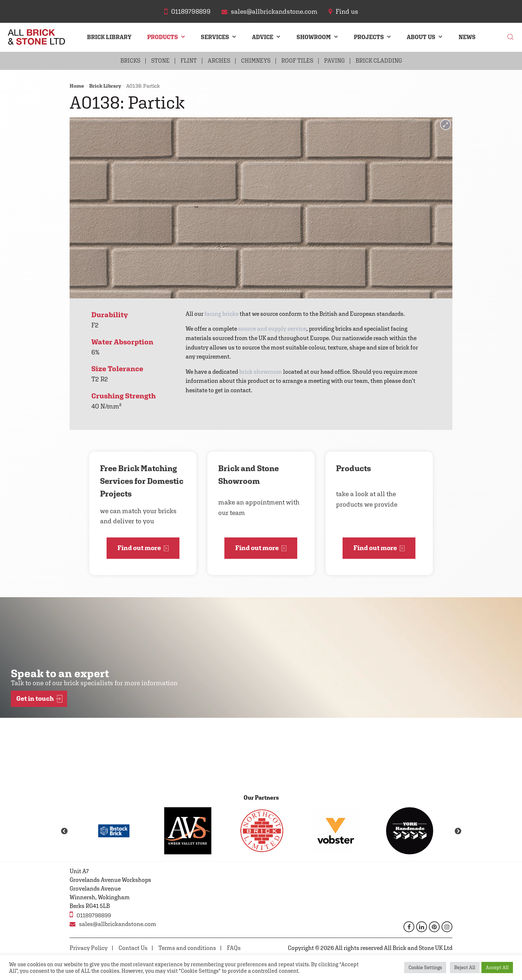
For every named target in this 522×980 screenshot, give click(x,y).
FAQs (234, 948)
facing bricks (221, 314)
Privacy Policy (89, 948)
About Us (421, 37)
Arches (219, 61)
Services (215, 37)
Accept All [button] (497, 968)
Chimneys (256, 61)
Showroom (314, 37)
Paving (334, 61)
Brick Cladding (379, 61)
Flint (189, 61)
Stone (160, 61)
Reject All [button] (465, 968)
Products (163, 37)
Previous (64, 832)
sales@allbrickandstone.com (113, 924)
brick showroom (261, 372)
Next (458, 832)
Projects (369, 37)
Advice (263, 37)
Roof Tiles (297, 61)
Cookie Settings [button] (425, 968)
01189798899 (90, 915)
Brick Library (109, 37)
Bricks (130, 61)
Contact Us (133, 948)
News (467, 37)
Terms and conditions (187, 948)
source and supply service (272, 329)
